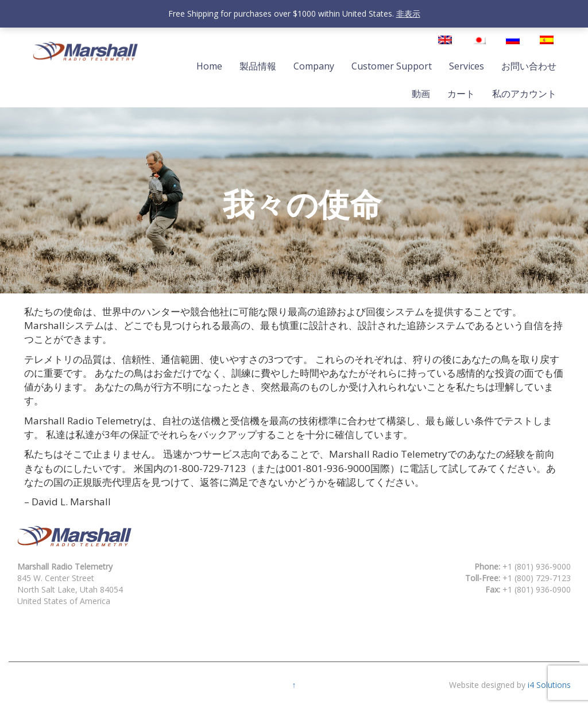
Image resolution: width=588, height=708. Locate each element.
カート (461, 94)
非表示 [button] (408, 13)
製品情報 (258, 66)
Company (314, 66)
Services (467, 66)
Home (209, 66)
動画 (421, 94)
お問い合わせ (529, 66)
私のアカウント (524, 94)
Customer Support (392, 66)
